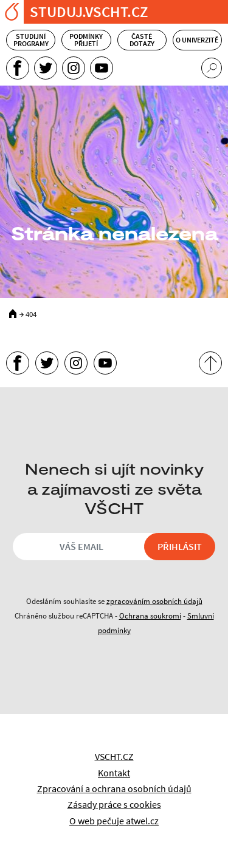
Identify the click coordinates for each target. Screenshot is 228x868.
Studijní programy (31, 40)
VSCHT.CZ (114, 756)
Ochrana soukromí (150, 615)
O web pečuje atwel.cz (114, 821)
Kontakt (114, 773)
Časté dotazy (142, 40)
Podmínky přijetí (86, 40)
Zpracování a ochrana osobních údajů (114, 788)
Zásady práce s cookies (114, 804)
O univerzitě (197, 40)
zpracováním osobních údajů (154, 601)
